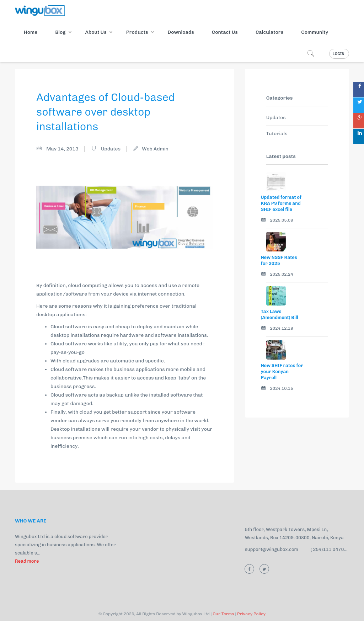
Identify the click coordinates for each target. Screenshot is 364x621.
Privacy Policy (251, 614)
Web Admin (155, 149)
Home (31, 32)
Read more (27, 561)
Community (315, 32)
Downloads (181, 32)
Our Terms (223, 614)
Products (137, 32)
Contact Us (225, 32)
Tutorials (277, 134)
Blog (60, 32)
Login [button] (339, 54)
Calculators (269, 32)
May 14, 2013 (62, 149)
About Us (96, 32)
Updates (111, 149)
